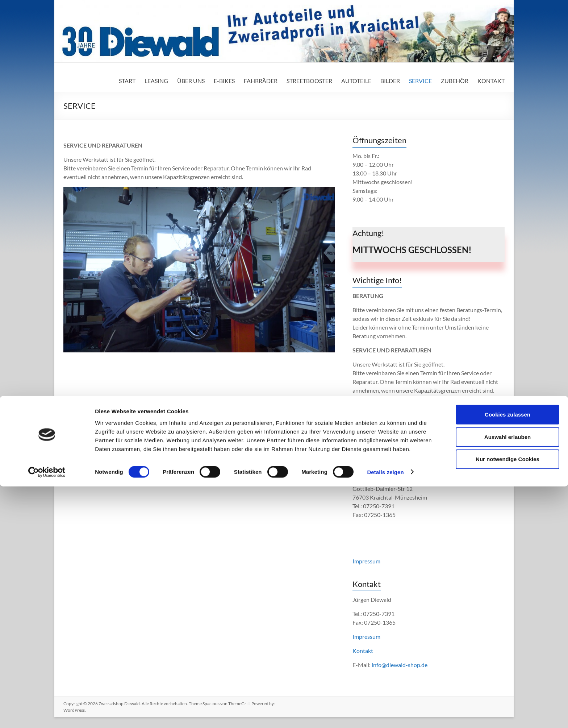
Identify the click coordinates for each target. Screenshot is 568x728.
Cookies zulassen (508, 656)
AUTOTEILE (356, 81)
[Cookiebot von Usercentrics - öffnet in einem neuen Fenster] (47, 714)
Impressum (366, 561)
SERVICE (420, 81)
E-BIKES (224, 81)
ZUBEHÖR (455, 81)
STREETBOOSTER (309, 81)
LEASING (156, 81)
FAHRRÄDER (261, 81)
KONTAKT (491, 81)
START (127, 81)
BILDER (390, 81)
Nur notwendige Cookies (508, 701)
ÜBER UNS (191, 81)
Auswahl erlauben (508, 679)
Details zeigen (385, 714)
